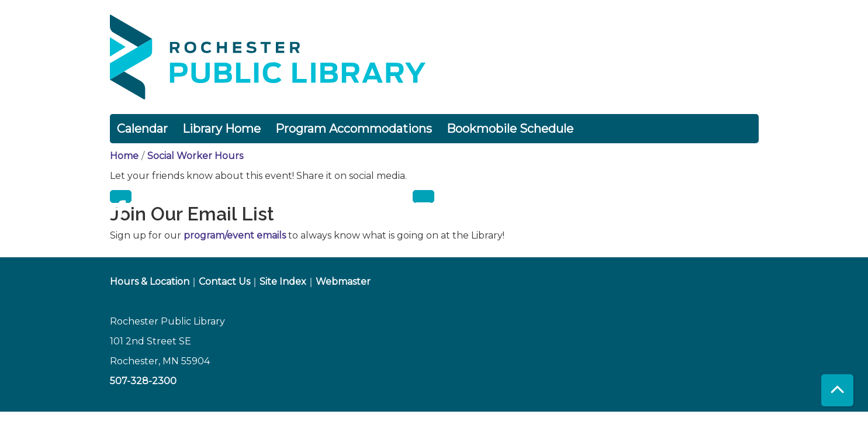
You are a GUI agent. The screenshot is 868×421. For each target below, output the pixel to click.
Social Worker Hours (195, 156)
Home (124, 156)
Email (423, 196)
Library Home (222, 129)
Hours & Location (150, 282)
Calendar (142, 129)
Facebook (121, 196)
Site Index (283, 282)
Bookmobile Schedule (510, 129)
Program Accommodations (354, 129)
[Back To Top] (837, 390)
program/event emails (235, 235)
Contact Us (224, 282)
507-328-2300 (143, 381)
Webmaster (343, 282)
